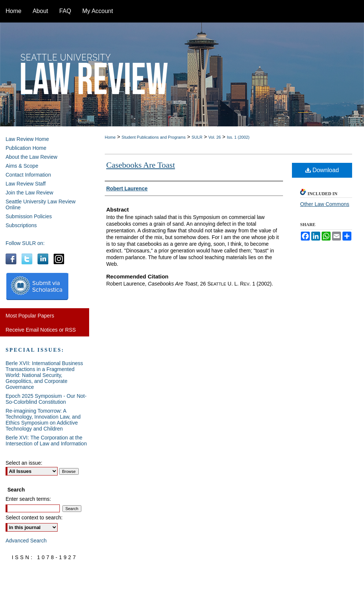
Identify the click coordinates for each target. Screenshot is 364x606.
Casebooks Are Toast (141, 165)
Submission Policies (29, 216)
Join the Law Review (29, 193)
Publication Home (26, 148)
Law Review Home (27, 139)
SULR (197, 137)
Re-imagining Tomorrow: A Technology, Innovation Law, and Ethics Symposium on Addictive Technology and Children (43, 420)
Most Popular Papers (30, 316)
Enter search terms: (28, 499)
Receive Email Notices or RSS (41, 330)
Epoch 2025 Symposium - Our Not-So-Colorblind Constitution (46, 399)
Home (110, 137)
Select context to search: (34, 518)
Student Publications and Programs (153, 137)
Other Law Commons (325, 204)
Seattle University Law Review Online (40, 204)
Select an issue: (24, 463)
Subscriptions (21, 225)
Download (322, 170)
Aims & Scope (22, 166)
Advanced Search (26, 541)
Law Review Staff (26, 184)
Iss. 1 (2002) (238, 137)
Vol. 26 (215, 137)
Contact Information (28, 175)
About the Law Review (31, 157)
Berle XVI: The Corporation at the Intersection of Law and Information (46, 441)
